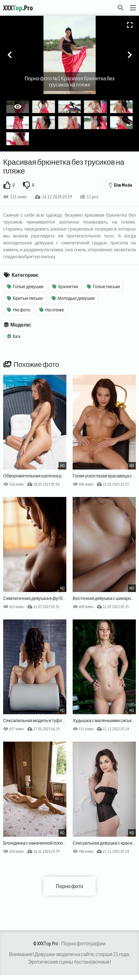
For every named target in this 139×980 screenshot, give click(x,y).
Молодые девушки (73, 298)
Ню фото (19, 310)
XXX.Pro (18, 8)
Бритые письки (25, 298)
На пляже (52, 310)
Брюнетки (65, 287)
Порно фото (70, 886)
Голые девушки (25, 287)
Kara (14, 336)
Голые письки (103, 287)
